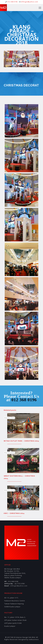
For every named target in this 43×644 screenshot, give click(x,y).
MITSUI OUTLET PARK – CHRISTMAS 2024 (21, 441)
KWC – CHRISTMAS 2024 (14, 513)
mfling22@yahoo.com (29, 2)
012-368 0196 (12, 2)
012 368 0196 (24, 400)
